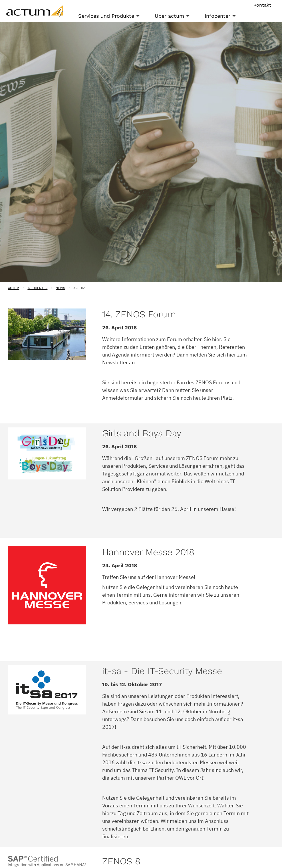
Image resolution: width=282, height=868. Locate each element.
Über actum (169, 16)
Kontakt (262, 5)
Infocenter (217, 16)
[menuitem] (112, 16)
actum (14, 288)
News (60, 288)
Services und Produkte (106, 16)
